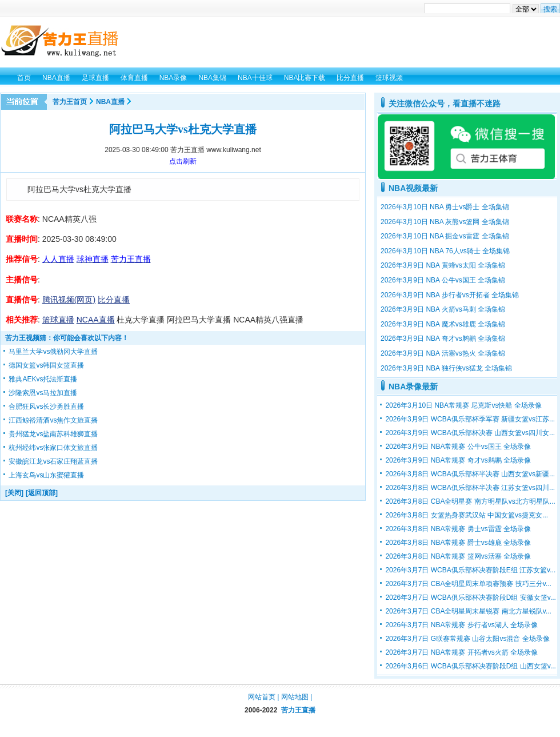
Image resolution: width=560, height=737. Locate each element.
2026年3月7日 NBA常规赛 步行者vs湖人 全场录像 (461, 625)
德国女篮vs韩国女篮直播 (46, 365)
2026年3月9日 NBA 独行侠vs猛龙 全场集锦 (446, 368)
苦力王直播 (298, 710)
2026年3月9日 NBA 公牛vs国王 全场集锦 (443, 280)
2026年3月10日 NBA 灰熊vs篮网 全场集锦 (445, 222)
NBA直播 (110, 102)
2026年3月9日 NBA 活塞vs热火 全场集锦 (443, 353)
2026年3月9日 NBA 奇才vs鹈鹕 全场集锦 (443, 338)
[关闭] (14, 493)
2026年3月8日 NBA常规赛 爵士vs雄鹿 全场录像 (458, 543)
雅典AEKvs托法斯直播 (43, 379)
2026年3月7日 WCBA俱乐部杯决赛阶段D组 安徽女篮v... (471, 597)
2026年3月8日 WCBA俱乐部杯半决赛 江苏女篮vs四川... (470, 488)
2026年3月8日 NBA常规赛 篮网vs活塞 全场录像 (458, 556)
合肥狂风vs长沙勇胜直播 (46, 407)
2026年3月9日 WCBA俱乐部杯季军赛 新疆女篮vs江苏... (470, 419)
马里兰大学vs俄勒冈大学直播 (53, 352)
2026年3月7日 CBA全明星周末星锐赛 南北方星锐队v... (468, 611)
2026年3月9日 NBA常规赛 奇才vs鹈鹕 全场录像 (458, 460)
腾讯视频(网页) (69, 300)
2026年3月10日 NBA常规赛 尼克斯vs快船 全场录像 (463, 405)
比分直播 (114, 300)
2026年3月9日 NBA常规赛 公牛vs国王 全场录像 (458, 447)
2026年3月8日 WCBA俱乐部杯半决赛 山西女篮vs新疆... (470, 474)
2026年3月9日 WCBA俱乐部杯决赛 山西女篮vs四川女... (470, 433)
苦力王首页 (70, 102)
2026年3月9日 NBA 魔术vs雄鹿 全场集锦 (443, 324)
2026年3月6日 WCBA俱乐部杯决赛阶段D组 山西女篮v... (471, 666)
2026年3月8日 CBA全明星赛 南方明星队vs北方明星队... (470, 501)
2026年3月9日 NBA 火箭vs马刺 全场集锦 (443, 309)
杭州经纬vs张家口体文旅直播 (53, 448)
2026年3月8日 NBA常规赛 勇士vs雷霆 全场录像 (458, 529)
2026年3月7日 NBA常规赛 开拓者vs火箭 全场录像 (461, 652)
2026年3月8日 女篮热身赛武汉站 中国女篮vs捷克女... (467, 515)
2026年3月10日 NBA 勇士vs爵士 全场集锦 (445, 207)
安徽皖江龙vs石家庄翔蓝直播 (53, 461)
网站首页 (262, 697)
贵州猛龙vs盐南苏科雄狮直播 (53, 434)
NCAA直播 (96, 320)
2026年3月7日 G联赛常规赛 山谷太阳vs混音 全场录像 (467, 639)
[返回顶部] (42, 493)
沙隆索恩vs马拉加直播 (43, 393)
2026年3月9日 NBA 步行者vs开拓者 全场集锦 (450, 295)
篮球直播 (58, 320)
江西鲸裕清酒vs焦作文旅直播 (53, 420)
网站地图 (295, 697)
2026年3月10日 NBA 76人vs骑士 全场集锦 (445, 251)
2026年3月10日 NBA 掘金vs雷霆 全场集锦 (445, 236)
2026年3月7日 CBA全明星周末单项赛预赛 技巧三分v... (468, 584)
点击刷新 (183, 161)
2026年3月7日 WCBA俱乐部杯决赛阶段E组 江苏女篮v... (470, 570)
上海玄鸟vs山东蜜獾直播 (46, 475)
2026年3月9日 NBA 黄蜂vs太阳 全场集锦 (443, 265)
